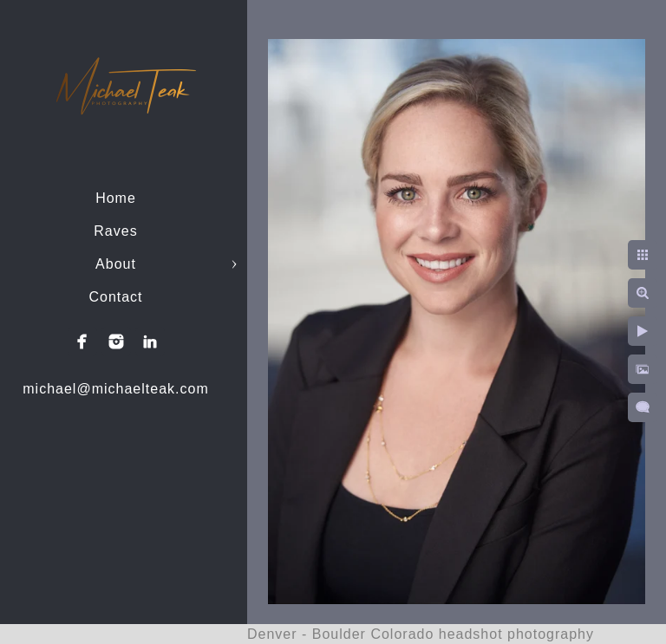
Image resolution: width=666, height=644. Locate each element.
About (116, 264)
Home (116, 198)
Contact (115, 297)
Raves (115, 231)
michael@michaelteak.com (115, 389)
